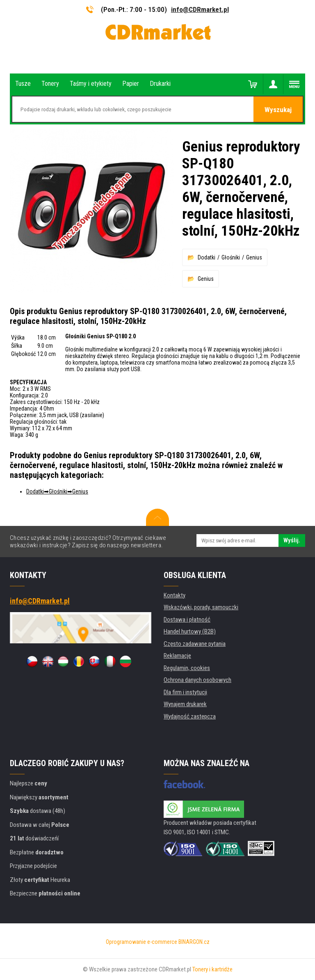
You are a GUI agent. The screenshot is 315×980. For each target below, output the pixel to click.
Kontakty (175, 595)
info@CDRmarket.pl (200, 9)
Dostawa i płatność (187, 620)
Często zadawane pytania (195, 644)
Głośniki (231, 257)
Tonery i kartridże (212, 969)
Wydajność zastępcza (190, 716)
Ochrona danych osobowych (197, 680)
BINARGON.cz (194, 942)
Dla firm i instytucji (185, 692)
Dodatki (207, 257)
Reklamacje (177, 656)
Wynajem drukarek (185, 704)
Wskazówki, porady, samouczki (201, 607)
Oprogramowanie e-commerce (142, 942)
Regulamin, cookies (187, 668)
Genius (254, 257)
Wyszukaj (278, 110)
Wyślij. (292, 540)
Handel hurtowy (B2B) (190, 631)
